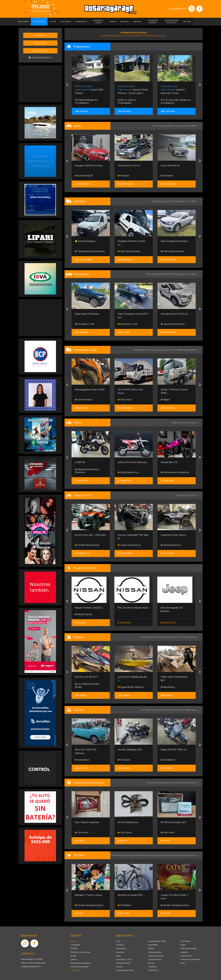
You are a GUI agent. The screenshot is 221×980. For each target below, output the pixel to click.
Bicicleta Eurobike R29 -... (131, 895)
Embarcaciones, (150, 637)
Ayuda (73, 956)
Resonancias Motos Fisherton (87, 471)
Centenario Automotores (90, 251)
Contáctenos (76, 970)
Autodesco (82, 760)
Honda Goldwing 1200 (130, 750)
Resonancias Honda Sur (175, 472)
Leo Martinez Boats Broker (87, 685)
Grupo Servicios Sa (129, 545)
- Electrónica (153, 970)
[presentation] (67, 85)
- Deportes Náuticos (156, 956)
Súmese (74, 948)
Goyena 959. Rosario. (89, 90)
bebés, (160, 855)
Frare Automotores (172, 251)
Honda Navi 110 (169, 462)
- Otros (182, 963)
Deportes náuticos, (169, 637)
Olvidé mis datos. (40, 58)
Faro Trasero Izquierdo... (88, 822)
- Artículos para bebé (188, 948)
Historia (74, 959)
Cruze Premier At (170, 166)
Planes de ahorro (123, 963)
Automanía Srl (84, 176)
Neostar (123, 176)
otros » (194, 855)
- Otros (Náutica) (154, 959)
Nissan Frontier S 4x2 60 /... (89, 608)
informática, (142, 855)
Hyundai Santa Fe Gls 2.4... (175, 314)
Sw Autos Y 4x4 (85, 324)
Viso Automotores (129, 251)
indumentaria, (183, 855)
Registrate (40, 43)
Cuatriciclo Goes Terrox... (174, 535)
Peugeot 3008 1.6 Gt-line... (89, 166)
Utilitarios (120, 945)
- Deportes (184, 952)
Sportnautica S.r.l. (128, 472)
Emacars (167, 176)
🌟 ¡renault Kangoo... (86, 241)
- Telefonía (152, 967)
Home (73, 941)
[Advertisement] (40, 83)
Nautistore (168, 687)
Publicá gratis (40, 51)
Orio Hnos (124, 400)
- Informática (185, 941)
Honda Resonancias (87, 545)
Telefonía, (116, 855)
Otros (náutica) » (189, 637)
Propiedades (153, 945)
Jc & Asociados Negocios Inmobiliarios (176, 101)
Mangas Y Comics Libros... (89, 895)
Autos (118, 941)
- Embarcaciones (155, 952)
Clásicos (119, 967)
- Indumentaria (186, 956)
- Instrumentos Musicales (190, 959)
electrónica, (128, 855)
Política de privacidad (79, 967)
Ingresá (40, 35)
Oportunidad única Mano (174, 241)
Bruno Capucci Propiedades (127, 101)
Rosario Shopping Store (89, 905)
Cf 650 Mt (80, 462)
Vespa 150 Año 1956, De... (174, 750)
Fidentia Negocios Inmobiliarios (86, 101)
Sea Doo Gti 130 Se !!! (86, 677)
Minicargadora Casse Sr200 (90, 390)
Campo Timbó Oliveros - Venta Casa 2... (133, 90)
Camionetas (121, 948)
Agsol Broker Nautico (131, 687)
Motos (118, 956)
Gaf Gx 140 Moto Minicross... (133, 462)
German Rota (84, 400)
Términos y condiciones (80, 952)
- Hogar (183, 945)
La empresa (75, 945)
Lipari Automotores (173, 324)
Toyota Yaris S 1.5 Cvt (129, 166)
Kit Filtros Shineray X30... (174, 822)
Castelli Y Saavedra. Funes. (173, 90)
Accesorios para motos (184, 783)
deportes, (169, 855)
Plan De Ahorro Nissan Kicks (133, 608)
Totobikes (124, 905)
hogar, (152, 855)
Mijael (165, 400)
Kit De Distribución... (129, 822)
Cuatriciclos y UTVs (124, 959)
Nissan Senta (83, 614)
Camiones (120, 952)
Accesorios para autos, (159, 783)
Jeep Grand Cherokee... (87, 314)
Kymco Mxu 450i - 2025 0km (90, 535)
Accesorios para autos (125, 970)
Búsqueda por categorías (81, 963)
